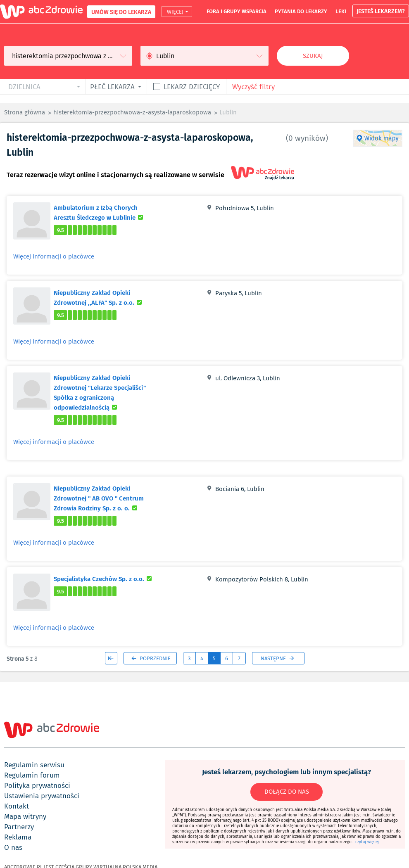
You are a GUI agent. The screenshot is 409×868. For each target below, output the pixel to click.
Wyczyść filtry (253, 87)
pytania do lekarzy (301, 11)
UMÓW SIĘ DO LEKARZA (121, 12)
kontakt (17, 806)
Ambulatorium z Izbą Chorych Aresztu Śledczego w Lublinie (106, 212)
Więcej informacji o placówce (54, 256)
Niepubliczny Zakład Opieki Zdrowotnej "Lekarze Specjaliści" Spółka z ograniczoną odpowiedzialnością (106, 392)
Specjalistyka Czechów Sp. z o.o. (104, 579)
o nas (13, 847)
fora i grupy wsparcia (237, 11)
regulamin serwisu (34, 765)
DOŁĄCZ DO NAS (287, 792)
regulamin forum (32, 775)
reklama (18, 837)
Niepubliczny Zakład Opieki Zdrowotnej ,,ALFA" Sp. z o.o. (106, 297)
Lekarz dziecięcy (192, 87)
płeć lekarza (112, 87)
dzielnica (24, 87)
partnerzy (19, 827)
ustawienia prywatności (42, 796)
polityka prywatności (37, 785)
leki (341, 11)
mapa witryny (25, 816)
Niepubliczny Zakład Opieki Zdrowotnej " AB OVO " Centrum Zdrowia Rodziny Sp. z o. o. (106, 498)
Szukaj (313, 56)
